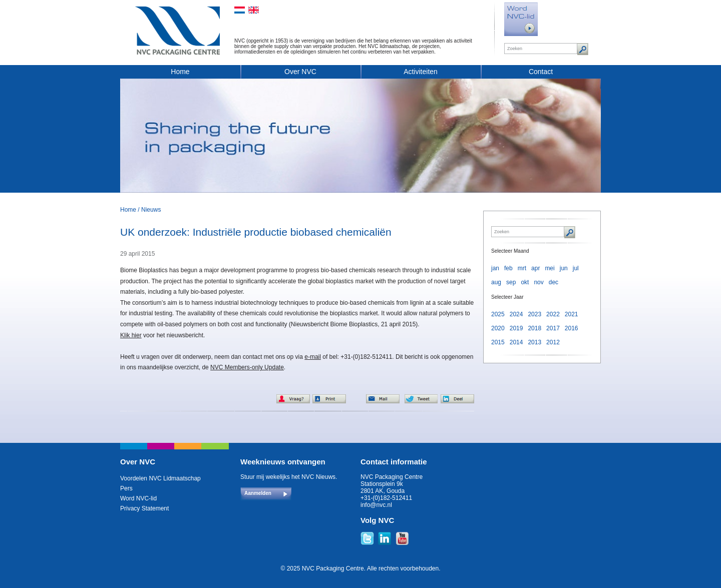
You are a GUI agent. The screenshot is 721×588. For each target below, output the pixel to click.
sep (511, 282)
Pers (126, 488)
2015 (498, 342)
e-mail (313, 357)
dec (554, 282)
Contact (541, 72)
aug (496, 282)
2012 (553, 342)
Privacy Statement (144, 508)
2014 (516, 342)
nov (538, 282)
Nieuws (151, 210)
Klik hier (131, 335)
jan (495, 268)
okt (525, 282)
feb (508, 268)
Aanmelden (258, 493)
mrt (522, 268)
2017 (553, 328)
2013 (534, 342)
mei (550, 268)
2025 (498, 314)
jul (576, 268)
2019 (516, 328)
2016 (572, 328)
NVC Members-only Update (247, 367)
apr (535, 268)
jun (564, 268)
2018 (534, 328)
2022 (553, 314)
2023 (534, 314)
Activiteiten (421, 72)
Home (180, 72)
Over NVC (300, 72)
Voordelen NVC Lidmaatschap (160, 478)
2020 (498, 328)
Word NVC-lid (138, 498)
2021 (572, 314)
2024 (516, 314)
